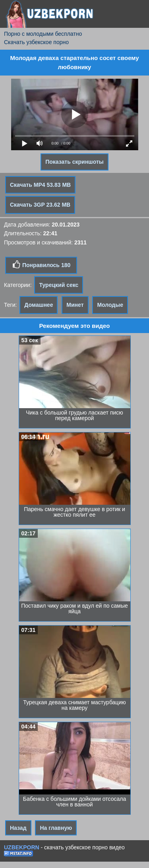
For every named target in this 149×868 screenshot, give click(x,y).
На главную (56, 828)
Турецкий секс (59, 285)
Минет (75, 305)
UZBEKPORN (22, 847)
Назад (18, 828)
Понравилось (41, 265)
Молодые (110, 305)
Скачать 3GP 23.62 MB (40, 205)
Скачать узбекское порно (36, 42)
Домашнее (39, 305)
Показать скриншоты (74, 162)
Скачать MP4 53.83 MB (40, 185)
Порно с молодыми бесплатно (43, 34)
